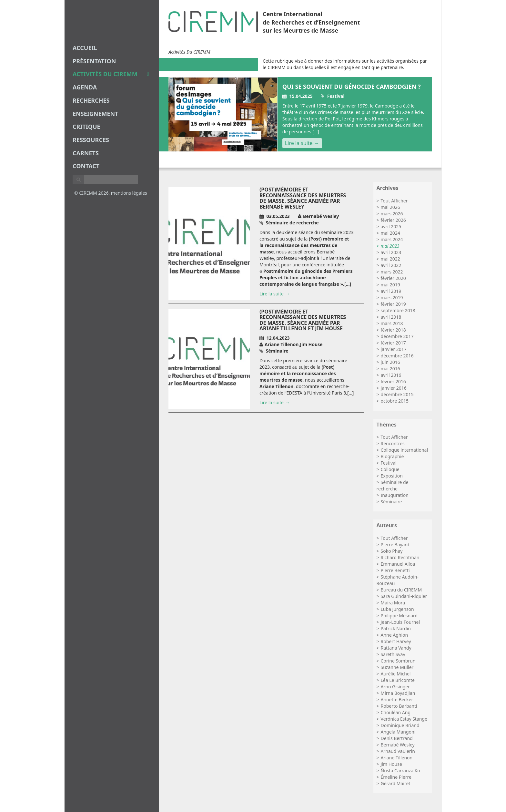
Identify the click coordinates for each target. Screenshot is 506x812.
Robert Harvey (396, 641)
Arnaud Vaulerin (398, 751)
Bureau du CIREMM (401, 590)
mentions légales (129, 193)
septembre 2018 (398, 310)
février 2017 (393, 343)
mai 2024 (390, 233)
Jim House (391, 764)
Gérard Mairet (396, 783)
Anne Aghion (395, 635)
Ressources (91, 140)
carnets (86, 153)
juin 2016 (390, 362)
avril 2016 (391, 375)
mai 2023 (390, 246)
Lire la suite (299, 143)
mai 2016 (390, 369)
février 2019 (393, 304)
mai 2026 (390, 207)
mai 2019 (390, 285)
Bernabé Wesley (398, 745)
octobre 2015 (395, 401)
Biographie (392, 456)
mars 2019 (392, 298)
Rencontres (393, 443)
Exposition (392, 476)
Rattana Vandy (396, 648)
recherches (91, 100)
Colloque (390, 469)
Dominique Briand (400, 725)
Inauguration (395, 495)
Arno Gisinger (395, 687)
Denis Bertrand (397, 738)
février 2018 (393, 330)
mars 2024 (392, 239)
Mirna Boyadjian (398, 693)
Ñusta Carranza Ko (400, 771)
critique (86, 127)
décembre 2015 (397, 394)
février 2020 (393, 278)
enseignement (96, 114)
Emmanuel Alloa (398, 564)
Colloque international (405, 450)
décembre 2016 (397, 356)
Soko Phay (392, 551)
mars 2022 (392, 272)
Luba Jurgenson (397, 609)
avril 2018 (391, 317)
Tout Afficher (394, 201)
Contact (86, 166)
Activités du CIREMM (111, 74)
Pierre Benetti (395, 570)
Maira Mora (393, 603)
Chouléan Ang (396, 712)
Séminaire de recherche (393, 485)
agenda (85, 87)
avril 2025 (391, 226)
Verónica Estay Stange (404, 719)
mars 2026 (392, 214)
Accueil (85, 48)
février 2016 (393, 381)
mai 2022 (390, 259)
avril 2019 (391, 291)
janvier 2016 (394, 388)
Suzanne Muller (397, 667)
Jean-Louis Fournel (400, 622)
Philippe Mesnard (399, 616)
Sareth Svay (393, 654)
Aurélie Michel (396, 674)
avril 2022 (391, 265)
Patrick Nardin (396, 628)
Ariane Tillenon (397, 758)
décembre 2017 (397, 336)
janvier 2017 (394, 349)
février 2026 (393, 220)
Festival (389, 463)
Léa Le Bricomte (398, 680)
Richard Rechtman (400, 557)
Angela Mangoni (398, 732)
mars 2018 (392, 323)
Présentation (94, 61)
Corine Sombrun (398, 661)
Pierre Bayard (395, 545)
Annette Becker (397, 699)
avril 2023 (391, 252)
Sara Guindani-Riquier (404, 596)
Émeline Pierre (396, 777)
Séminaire (391, 502)
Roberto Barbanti (399, 706)
